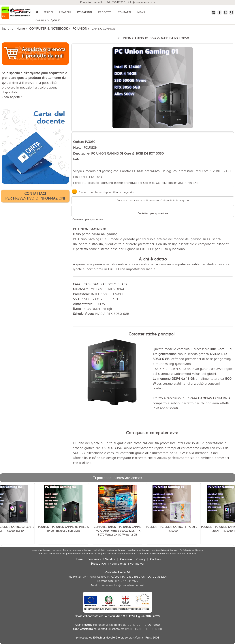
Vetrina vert (138, 563)
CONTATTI (124, 12)
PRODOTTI (105, 12)
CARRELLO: (48, 20)
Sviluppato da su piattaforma (117, 637)
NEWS (141, 12)
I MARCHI (65, 12)
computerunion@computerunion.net (122, 585)
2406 (98, 563)
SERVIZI (48, 12)
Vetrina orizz (118, 563)
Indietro (8, 28)
